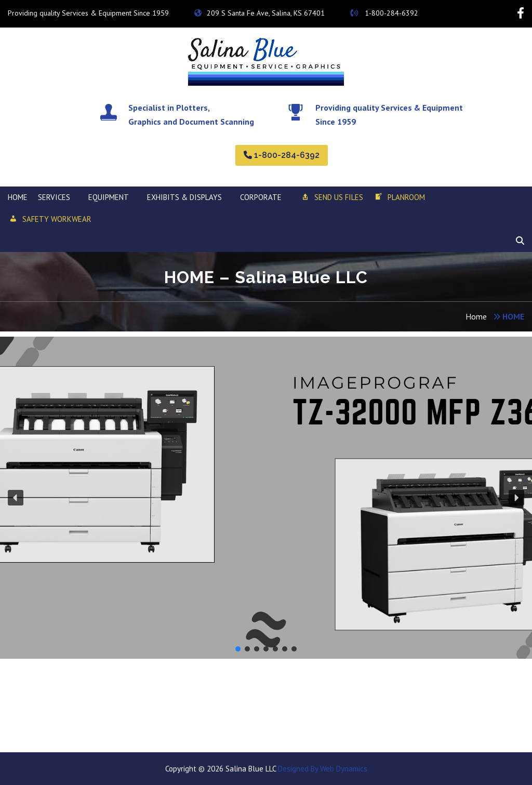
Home (476, 316)
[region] (266, 498)
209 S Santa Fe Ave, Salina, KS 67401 (260, 13)
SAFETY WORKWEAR (50, 219)
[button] (16, 498)
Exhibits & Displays (184, 197)
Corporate (261, 197)
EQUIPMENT (109, 197)
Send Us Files (331, 198)
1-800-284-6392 (384, 13)
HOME (18, 197)
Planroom (400, 198)
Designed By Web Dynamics (322, 769)
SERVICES (54, 197)
